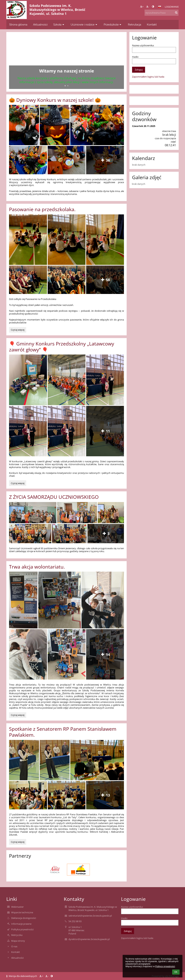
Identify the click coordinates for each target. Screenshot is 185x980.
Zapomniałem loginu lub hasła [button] (148, 77)
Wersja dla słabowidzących (22, 976)
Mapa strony (18, 941)
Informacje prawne (21, 924)
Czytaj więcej (18, 330)
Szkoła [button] (59, 24)
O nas (14, 946)
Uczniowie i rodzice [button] (84, 24)
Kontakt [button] (152, 24)
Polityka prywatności (22, 929)
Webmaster (17, 907)
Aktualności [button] (40, 24)
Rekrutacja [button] (135, 24)
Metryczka (17, 935)
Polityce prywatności (165, 966)
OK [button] (176, 972)
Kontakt (16, 952)
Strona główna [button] (18, 24)
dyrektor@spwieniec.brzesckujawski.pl (89, 939)
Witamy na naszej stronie (67, 71)
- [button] (148, 7)
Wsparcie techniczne (22, 912)
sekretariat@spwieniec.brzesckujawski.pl (90, 916)
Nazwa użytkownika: (143, 45)
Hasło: (135, 57)
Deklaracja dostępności (24, 918)
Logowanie (172, 7)
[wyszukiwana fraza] (162, 13)
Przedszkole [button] (113, 24)
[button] (160, 7)
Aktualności (17, 958)
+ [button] (142, 7)
